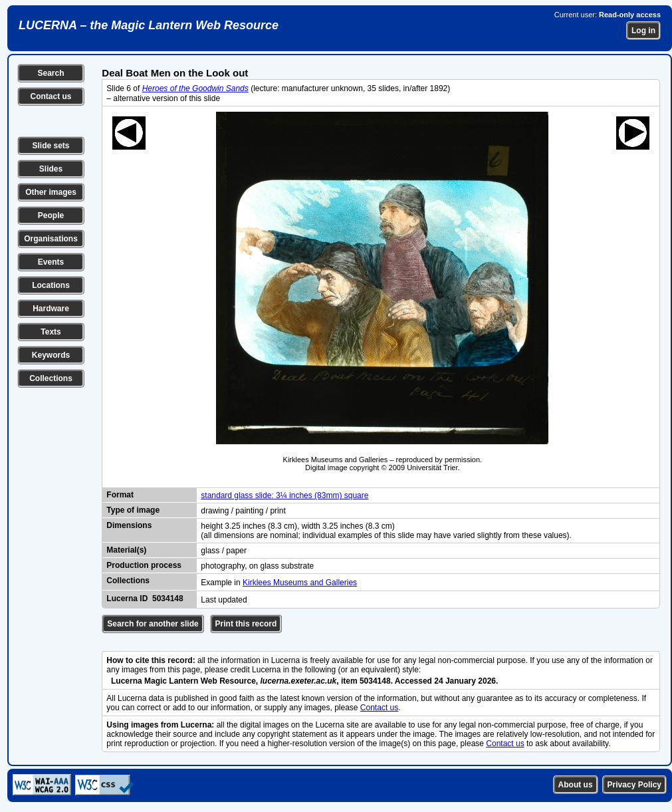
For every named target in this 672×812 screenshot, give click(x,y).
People (51, 215)
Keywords (51, 355)
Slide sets (51, 146)
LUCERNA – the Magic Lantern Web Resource (149, 25)
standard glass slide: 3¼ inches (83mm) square (284, 495)
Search (51, 73)
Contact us (51, 96)
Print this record (246, 624)
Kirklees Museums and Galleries (300, 583)
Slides (51, 169)
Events (51, 262)
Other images (51, 192)
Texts (51, 332)
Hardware (51, 309)
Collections (51, 378)
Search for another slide (153, 624)
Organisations (51, 239)
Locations (51, 285)
